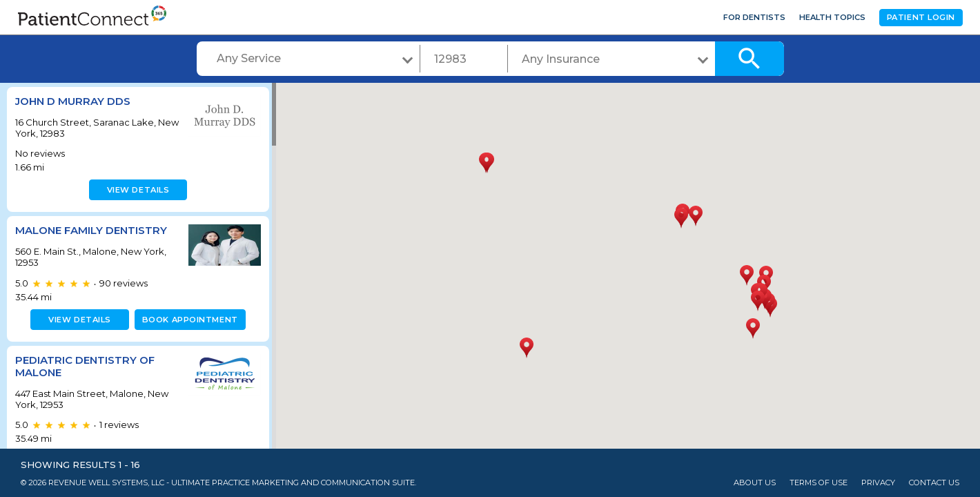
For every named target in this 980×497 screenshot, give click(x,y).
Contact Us (934, 483)
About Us (755, 483)
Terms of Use (819, 483)
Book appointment (187, 320)
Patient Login (921, 17)
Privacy (878, 483)
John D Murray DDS (73, 101)
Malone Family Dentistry (91, 230)
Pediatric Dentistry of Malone (85, 366)
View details (136, 190)
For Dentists (754, 17)
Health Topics (832, 17)
